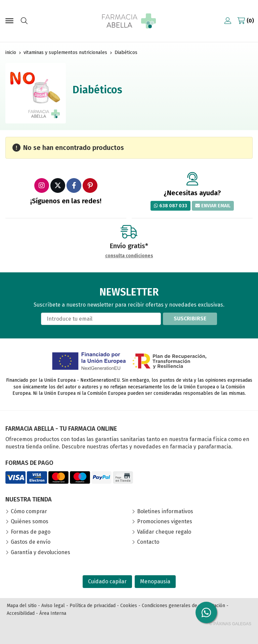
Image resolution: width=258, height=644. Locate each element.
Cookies (129, 606)
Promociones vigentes (165, 521)
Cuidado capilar (107, 581)
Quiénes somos (30, 521)
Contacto (148, 542)
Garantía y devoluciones (40, 552)
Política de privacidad (93, 606)
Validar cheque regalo (164, 532)
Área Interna (53, 613)
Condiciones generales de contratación (183, 606)
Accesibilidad (21, 613)
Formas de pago (31, 532)
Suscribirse (190, 318)
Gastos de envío (31, 542)
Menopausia (155, 581)
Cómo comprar (29, 511)
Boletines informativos (165, 511)
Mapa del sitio (22, 606)
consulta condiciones (129, 256)
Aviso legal (53, 606)
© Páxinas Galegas (230, 624)
